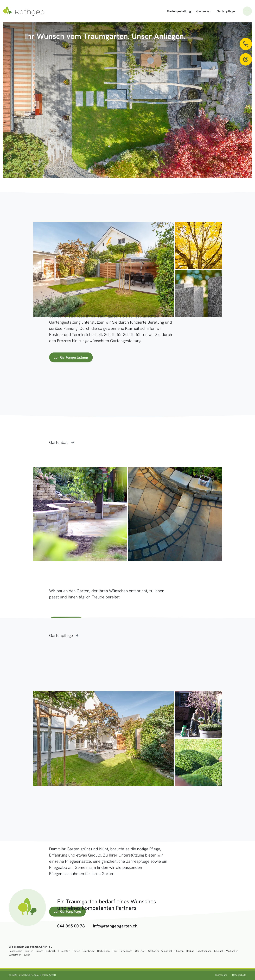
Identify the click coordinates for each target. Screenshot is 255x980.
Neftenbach (126, 951)
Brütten (29, 951)
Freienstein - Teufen (69, 951)
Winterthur (15, 955)
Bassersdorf (16, 951)
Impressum (221, 975)
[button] (247, 11)
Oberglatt (140, 951)
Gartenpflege (226, 11)
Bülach (40, 951)
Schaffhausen (204, 951)
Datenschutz (239, 975)
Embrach (51, 951)
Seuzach (219, 951)
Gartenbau (204, 11)
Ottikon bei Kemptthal (160, 951)
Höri (115, 951)
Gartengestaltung (179, 11)
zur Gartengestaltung (71, 357)
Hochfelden (103, 951)
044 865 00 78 (71, 926)
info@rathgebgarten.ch (115, 926)
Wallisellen (232, 951)
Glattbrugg (89, 951)
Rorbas (190, 951)
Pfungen (179, 951)
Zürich (27, 955)
